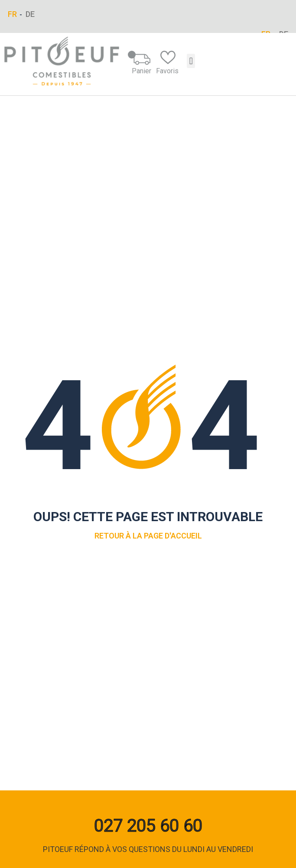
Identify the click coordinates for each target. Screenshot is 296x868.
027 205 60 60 (148, 826)
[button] (191, 61)
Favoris (167, 63)
